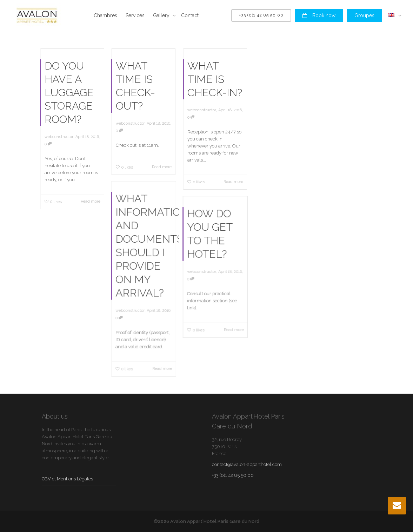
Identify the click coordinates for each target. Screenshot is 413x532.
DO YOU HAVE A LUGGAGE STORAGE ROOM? (69, 93)
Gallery (162, 15)
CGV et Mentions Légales (67, 479)
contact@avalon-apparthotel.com (247, 464)
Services (135, 15)
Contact (190, 15)
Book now (319, 15)
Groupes (364, 15)
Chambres (105, 15)
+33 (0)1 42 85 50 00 (261, 15)
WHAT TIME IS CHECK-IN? (215, 79)
